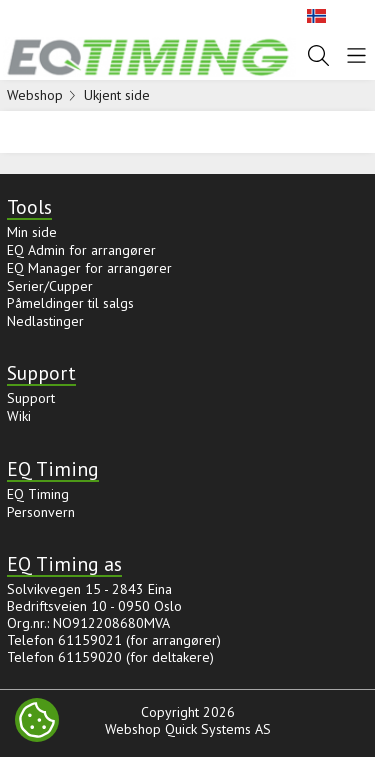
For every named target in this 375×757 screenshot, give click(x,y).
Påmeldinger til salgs (70, 303)
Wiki (19, 416)
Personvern (41, 512)
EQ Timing (38, 494)
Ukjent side (117, 95)
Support (31, 398)
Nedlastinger (45, 321)
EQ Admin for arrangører (81, 250)
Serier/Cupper (50, 286)
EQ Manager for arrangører (89, 268)
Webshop (35, 95)
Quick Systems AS (218, 729)
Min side (32, 232)
